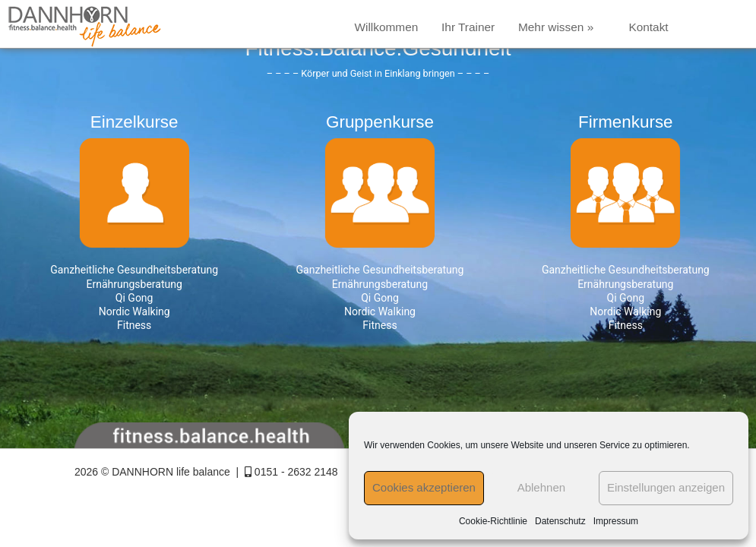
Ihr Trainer (468, 27)
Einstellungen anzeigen (666, 487)
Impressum (616, 521)
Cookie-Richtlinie (493, 521)
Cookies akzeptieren (424, 487)
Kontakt (648, 27)
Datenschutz (560, 521)
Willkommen (386, 27)
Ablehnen (541, 487)
